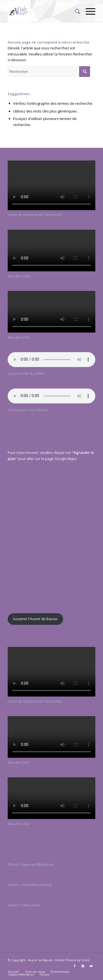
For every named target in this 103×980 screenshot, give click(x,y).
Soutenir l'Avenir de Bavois (35, 619)
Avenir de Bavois (40, 960)
